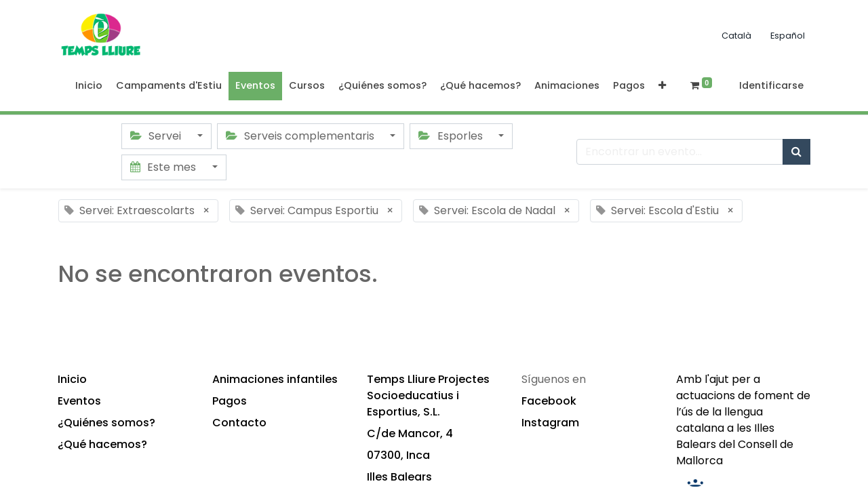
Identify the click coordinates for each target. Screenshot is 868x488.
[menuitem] (89, 86)
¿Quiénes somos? (106, 423)
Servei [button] (157, 136)
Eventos (79, 401)
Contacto (239, 423)
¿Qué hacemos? (102, 444)
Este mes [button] (164, 167)
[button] (662, 86)
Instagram (550, 423)
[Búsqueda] (796, 152)
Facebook (549, 401)
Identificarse (771, 85)
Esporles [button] (452, 136)
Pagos (230, 401)
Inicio (72, 379)
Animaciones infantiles (275, 379)
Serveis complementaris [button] (301, 136)
